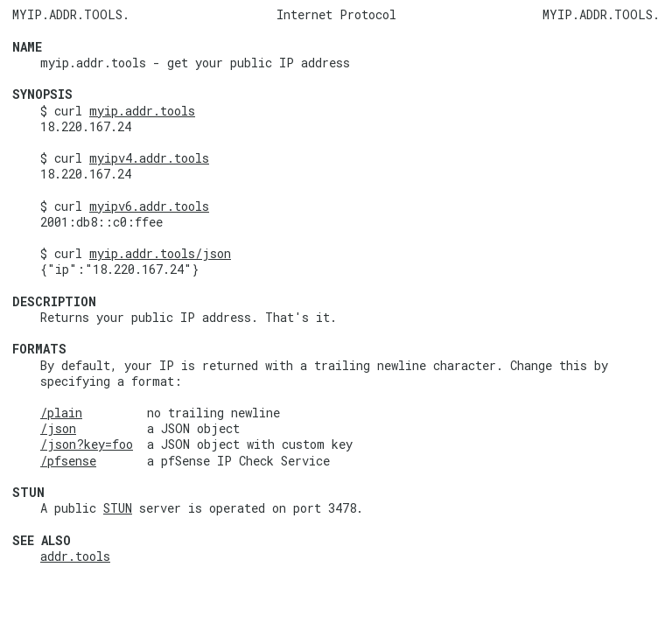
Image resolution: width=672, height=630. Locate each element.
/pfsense (68, 461)
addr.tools (75, 556)
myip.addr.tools (142, 111)
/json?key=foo (87, 444)
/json (58, 428)
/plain (61, 413)
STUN (118, 508)
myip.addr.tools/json (160, 253)
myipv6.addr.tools (149, 206)
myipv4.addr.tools (149, 158)
